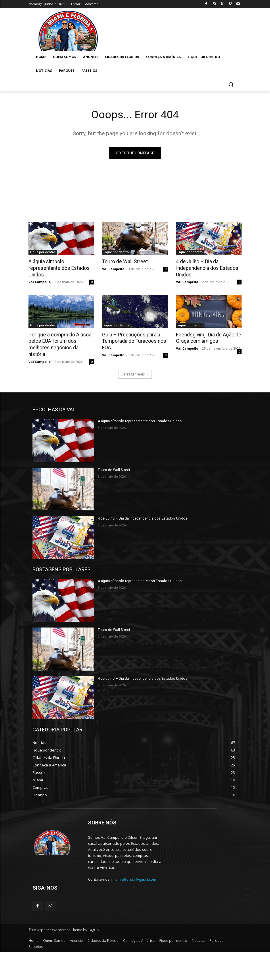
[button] (231, 85)
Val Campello (40, 281)
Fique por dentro (43, 252)
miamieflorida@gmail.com (134, 878)
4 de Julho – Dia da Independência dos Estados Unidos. (206, 268)
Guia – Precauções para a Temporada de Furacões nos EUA (133, 340)
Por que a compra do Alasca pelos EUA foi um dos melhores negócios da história (59, 344)
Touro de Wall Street (124, 262)
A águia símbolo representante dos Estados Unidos (58, 268)
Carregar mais (135, 373)
